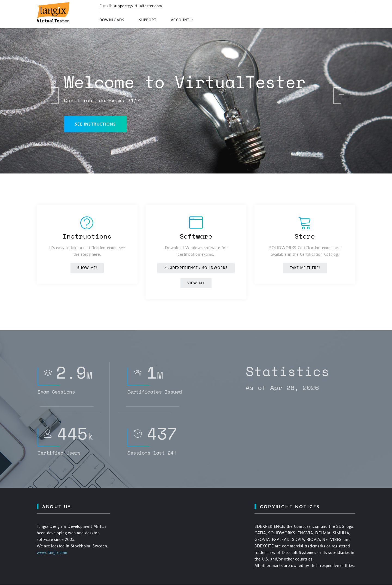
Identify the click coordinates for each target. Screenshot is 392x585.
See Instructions (95, 124)
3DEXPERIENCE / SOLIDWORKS (196, 267)
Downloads (112, 20)
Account (180, 20)
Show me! (87, 268)
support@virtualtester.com (138, 6)
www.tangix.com (52, 552)
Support (148, 20)
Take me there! (305, 268)
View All (196, 283)
